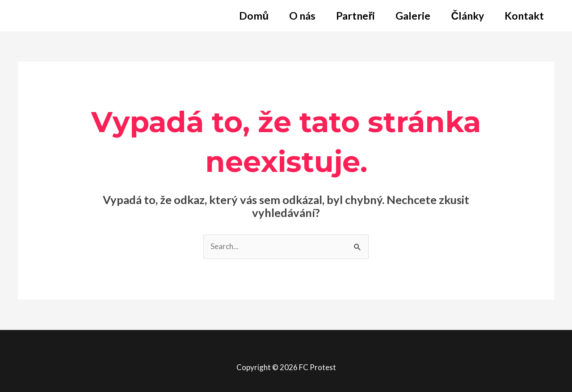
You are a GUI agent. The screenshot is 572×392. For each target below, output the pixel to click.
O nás (302, 16)
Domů (254, 16)
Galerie (413, 16)
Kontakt (524, 16)
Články (467, 16)
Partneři (355, 16)
